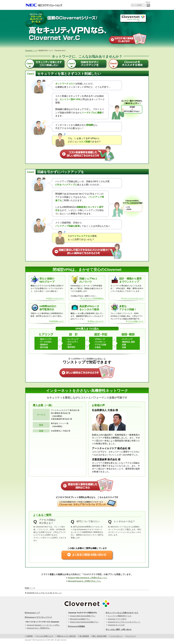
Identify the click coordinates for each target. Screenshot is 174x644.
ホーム (148, 2)
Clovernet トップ (31, 51)
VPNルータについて (96, 321)
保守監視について (57, 321)
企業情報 (30, 636)
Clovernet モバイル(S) (116, 625)
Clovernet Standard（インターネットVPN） (43, 625)
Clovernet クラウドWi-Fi (117, 619)
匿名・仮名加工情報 (99, 636)
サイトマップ (131, 636)
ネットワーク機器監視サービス (120, 616)
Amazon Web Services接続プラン (83, 616)
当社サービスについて (56, 298)
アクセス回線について (136, 321)
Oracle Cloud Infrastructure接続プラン (84, 622)
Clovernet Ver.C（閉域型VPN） (39, 628)
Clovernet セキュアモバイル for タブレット (44, 593)
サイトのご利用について (45, 636)
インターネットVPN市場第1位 (93, 298)
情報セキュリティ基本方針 (66, 636)
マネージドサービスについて (133, 298)
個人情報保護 (84, 636)
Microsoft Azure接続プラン (80, 619)
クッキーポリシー (116, 636)
